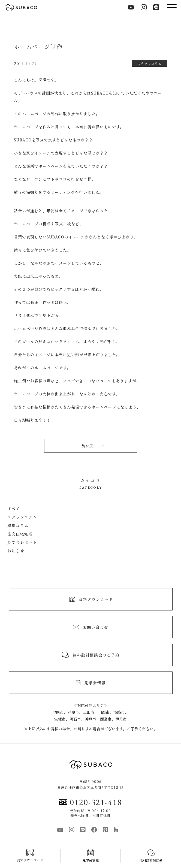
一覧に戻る (92, 446)
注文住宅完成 (20, 534)
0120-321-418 (90, 802)
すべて (14, 509)
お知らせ (16, 551)
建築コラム (18, 525)
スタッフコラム (22, 517)
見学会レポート (22, 542)
